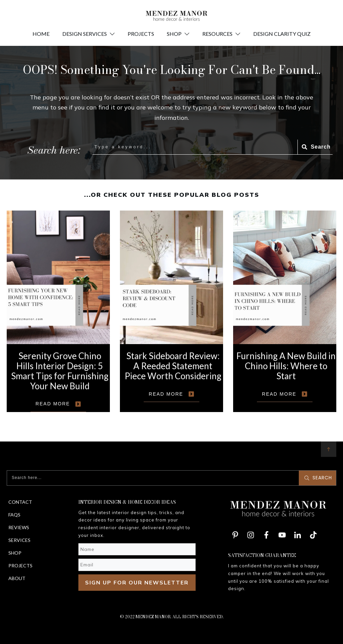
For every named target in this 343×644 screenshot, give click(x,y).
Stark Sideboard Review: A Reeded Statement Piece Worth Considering (171, 311)
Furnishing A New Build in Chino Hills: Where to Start (285, 311)
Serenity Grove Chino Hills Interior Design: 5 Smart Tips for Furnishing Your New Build (58, 311)
